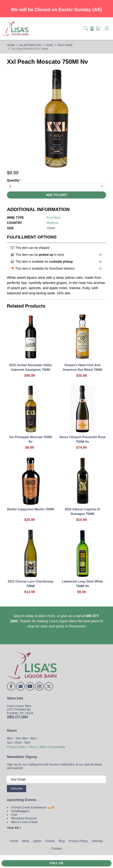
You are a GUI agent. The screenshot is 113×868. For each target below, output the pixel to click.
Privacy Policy (78, 841)
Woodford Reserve (24, 818)
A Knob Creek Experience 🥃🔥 (33, 807)
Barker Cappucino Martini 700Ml (31, 509)
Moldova (52, 223)
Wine (26, 841)
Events (50, 841)
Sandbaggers (20, 811)
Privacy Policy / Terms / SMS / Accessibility (36, 747)
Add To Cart (56, 195)
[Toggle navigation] (107, 29)
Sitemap (97, 841)
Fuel (14, 815)
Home (14, 841)
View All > (14, 828)
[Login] (92, 29)
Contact (56, 849)
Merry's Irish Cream (25, 822)
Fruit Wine (54, 218)
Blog (62, 841)
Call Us (56, 863)
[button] (86, 29)
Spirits (37, 841)
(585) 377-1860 (17, 717)
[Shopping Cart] (98, 29)
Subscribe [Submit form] (17, 789)
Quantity (14, 180)
